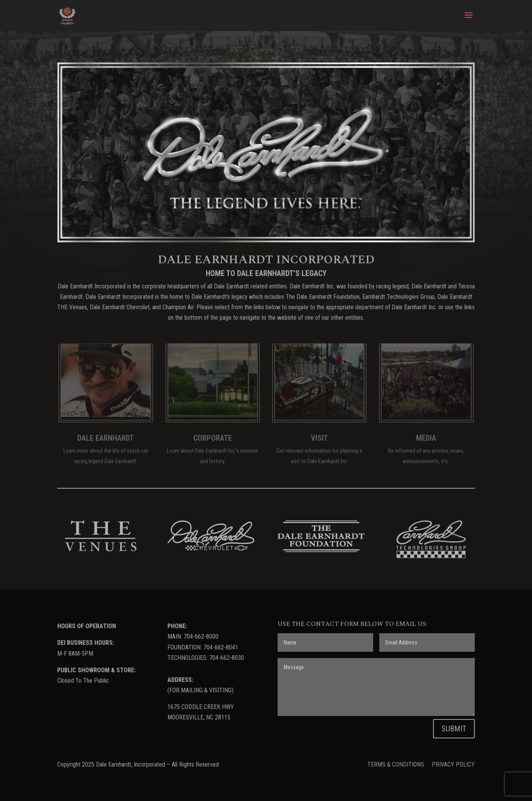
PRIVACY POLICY (453, 764)
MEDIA (426, 438)
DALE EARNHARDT (106, 438)
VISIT (319, 438)
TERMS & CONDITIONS (396, 764)
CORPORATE (213, 438)
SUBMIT (454, 729)
